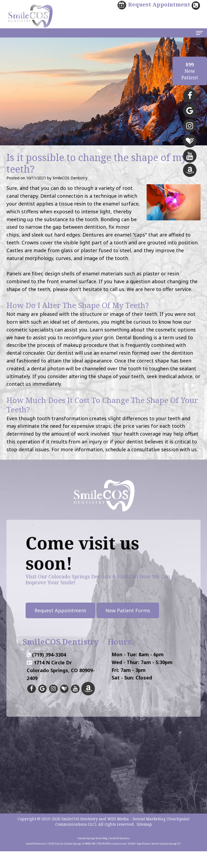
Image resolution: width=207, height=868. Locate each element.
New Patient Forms (104, 610)
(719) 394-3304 (49, 679)
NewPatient (190, 71)
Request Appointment (36, 610)
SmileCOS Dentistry (80, 835)
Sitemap (144, 841)
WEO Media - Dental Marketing (136, 835)
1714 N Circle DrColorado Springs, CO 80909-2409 (61, 694)
